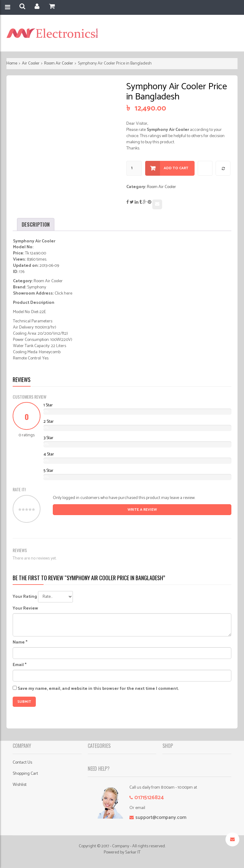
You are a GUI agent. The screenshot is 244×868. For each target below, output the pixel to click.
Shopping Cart (25, 774)
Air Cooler (31, 63)
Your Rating (25, 597)
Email (20, 665)
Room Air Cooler (59, 63)
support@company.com (161, 818)
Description (36, 224)
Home (12, 63)
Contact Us (22, 763)
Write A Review (142, 510)
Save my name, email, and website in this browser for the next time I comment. (98, 689)
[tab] (36, 224)
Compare (223, 169)
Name (20, 643)
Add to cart (176, 168)
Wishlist (20, 785)
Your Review (25, 609)
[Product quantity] (134, 168)
